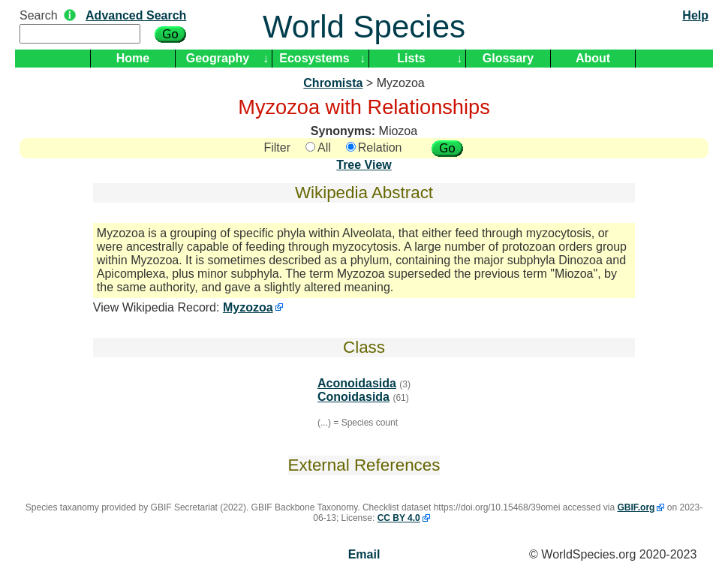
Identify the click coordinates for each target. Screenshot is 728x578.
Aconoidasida (357, 383)
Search (39, 15)
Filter (277, 148)
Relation (374, 148)
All (318, 148)
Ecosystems (314, 58)
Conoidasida (353, 397)
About (593, 58)
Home (133, 58)
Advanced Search (136, 15)
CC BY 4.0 (399, 518)
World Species (364, 27)
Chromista (333, 83)
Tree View (364, 165)
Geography (218, 58)
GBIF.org (636, 507)
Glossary (508, 58)
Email (364, 554)
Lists (411, 58)
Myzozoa (248, 307)
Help (695, 15)
